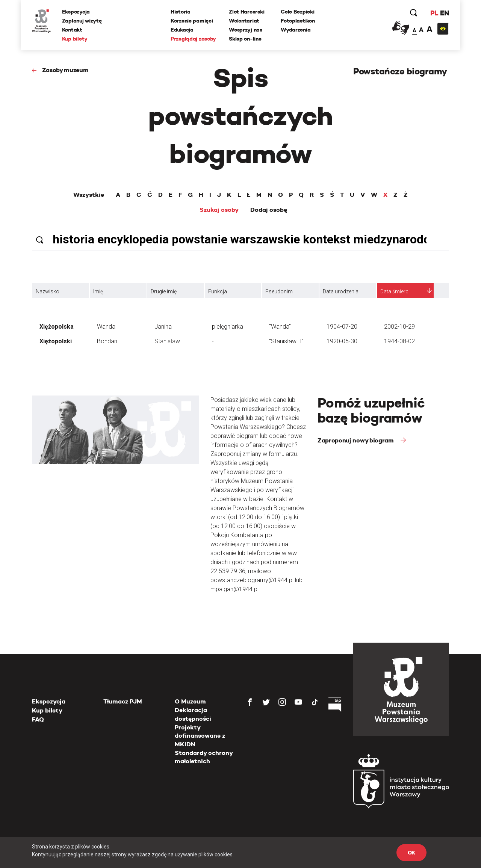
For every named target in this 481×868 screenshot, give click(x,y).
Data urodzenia (341, 291)
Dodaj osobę (269, 210)
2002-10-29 (399, 327)
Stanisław (167, 341)
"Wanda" (280, 327)
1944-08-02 (399, 341)
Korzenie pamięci (192, 21)
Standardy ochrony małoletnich (204, 757)
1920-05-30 (342, 341)
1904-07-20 (342, 327)
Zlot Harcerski (247, 12)
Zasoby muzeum (65, 70)
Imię (98, 291)
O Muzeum (190, 701)
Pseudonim (279, 291)
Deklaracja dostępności (193, 714)
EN (444, 13)
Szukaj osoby (219, 210)
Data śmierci (395, 291)
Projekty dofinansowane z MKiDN (200, 736)
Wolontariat (244, 21)
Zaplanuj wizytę (82, 21)
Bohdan (107, 341)
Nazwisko (48, 291)
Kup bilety (75, 39)
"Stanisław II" (286, 341)
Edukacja (182, 30)
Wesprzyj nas (246, 30)
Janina (163, 327)
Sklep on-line (245, 39)
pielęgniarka (228, 327)
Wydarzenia (296, 30)
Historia (181, 12)
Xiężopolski (56, 341)
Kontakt (72, 30)
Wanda (106, 327)
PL (434, 13)
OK (411, 853)
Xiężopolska (57, 327)
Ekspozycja (76, 12)
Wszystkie (89, 195)
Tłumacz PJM (123, 701)
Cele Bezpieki (297, 12)
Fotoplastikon (298, 21)
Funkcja (218, 291)
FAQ (38, 719)
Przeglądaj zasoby (193, 39)
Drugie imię (164, 291)
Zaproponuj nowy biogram (356, 440)
